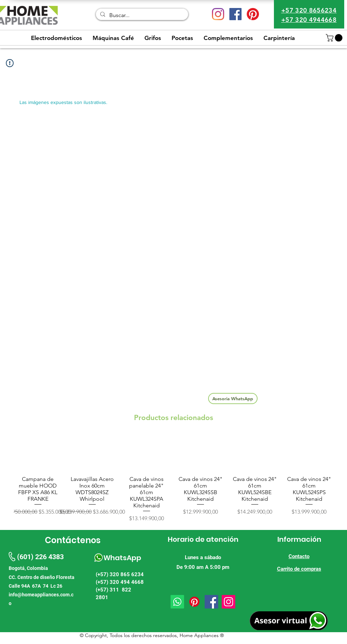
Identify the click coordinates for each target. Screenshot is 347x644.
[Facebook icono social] (235, 14)
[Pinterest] (253, 14)
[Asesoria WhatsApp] (233, 399)
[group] (173, 479)
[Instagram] (218, 14)
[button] (335, 38)
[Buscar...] (141, 15)
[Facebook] (211, 602)
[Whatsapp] (177, 602)
